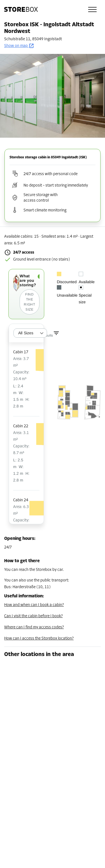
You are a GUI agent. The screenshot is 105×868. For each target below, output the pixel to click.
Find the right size (29, 302)
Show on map (19, 46)
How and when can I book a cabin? (34, 605)
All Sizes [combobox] (26, 333)
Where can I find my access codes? (34, 627)
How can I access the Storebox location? (39, 639)
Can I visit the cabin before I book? (33, 616)
